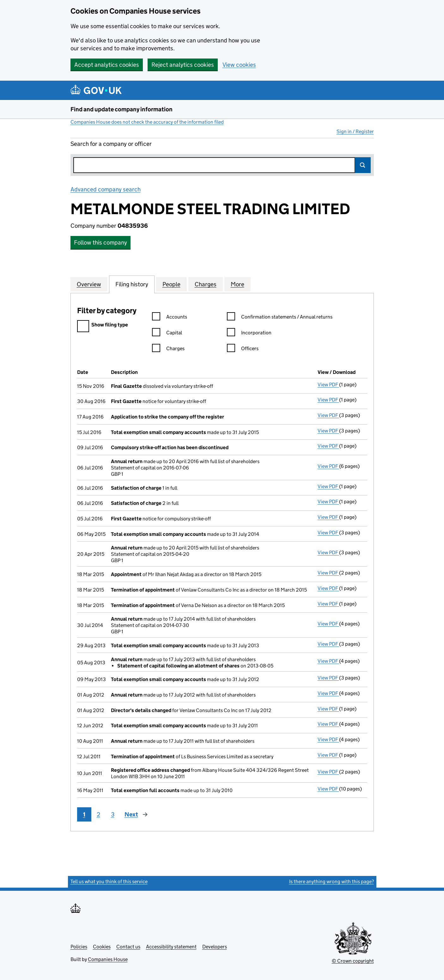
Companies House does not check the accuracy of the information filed (147, 122)
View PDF (328, 385)
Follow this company (100, 242)
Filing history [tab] (132, 284)
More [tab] (237, 284)
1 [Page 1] (84, 814)
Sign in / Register (355, 131)
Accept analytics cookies (107, 65)
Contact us (128, 947)
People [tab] (171, 284)
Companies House (108, 959)
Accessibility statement (171, 947)
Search (363, 165)
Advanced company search (106, 189)
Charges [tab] (206, 284)
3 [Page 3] (113, 814)
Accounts (170, 318)
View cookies (239, 65)
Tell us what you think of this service (109, 881)
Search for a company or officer (111, 144)
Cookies (102, 947)
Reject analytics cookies (183, 65)
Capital (167, 334)
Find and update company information (122, 109)
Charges (168, 349)
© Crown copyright (353, 961)
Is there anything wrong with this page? (331, 881)
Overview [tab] (89, 284)
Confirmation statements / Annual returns (280, 318)
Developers (215, 947)
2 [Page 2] (98, 814)
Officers (243, 349)
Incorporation (249, 334)
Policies (79, 947)
